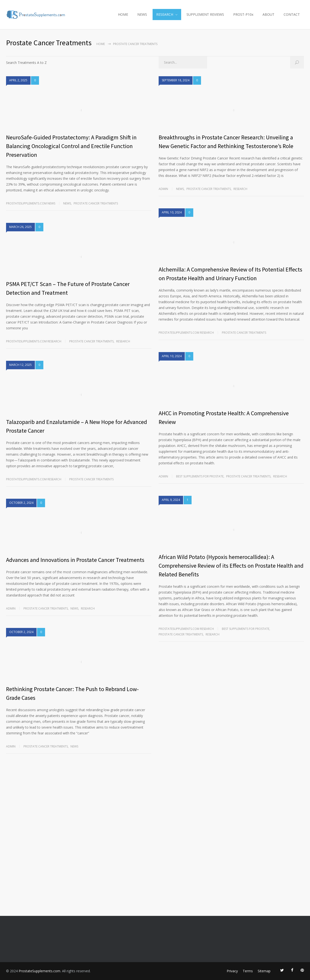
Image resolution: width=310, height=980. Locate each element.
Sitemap (264, 971)
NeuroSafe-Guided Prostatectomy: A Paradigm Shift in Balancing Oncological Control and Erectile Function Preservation (71, 146)
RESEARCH (165, 14)
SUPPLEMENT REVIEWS (205, 14)
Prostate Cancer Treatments (96, 203)
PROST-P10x (243, 14)
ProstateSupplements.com (39, 971)
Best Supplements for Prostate (200, 476)
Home (101, 44)
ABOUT (268, 14)
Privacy (232, 971)
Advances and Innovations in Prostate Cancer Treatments (75, 560)
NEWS (142, 14)
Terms (248, 971)
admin (11, 608)
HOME (123, 14)
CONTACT (292, 14)
